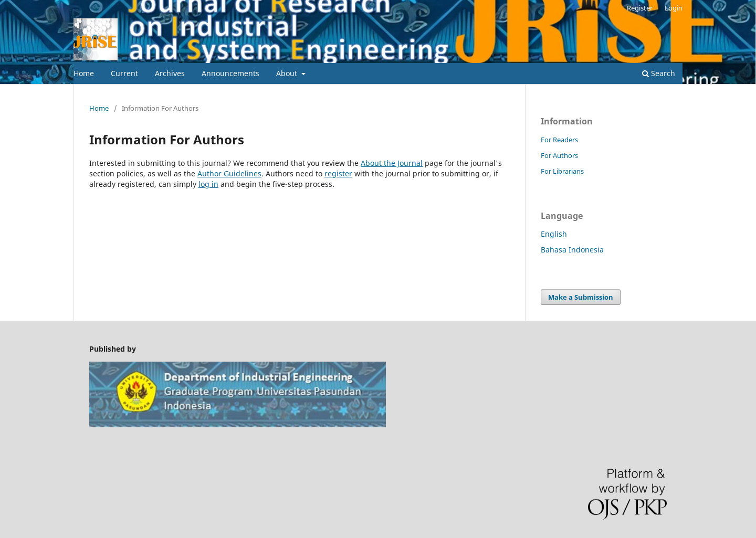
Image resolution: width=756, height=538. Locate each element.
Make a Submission (581, 297)
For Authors (559, 155)
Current (124, 73)
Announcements (230, 73)
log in (208, 184)
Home (84, 73)
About (288, 73)
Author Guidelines (229, 173)
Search (659, 73)
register (338, 173)
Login (674, 8)
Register (640, 8)
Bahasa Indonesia (572, 250)
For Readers (559, 140)
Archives (170, 73)
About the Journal (392, 163)
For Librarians (562, 171)
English (554, 234)
